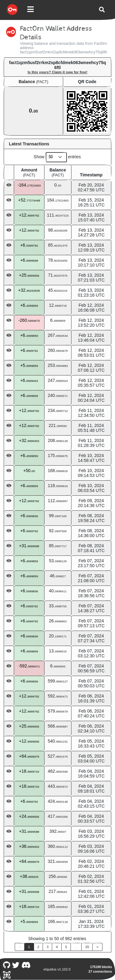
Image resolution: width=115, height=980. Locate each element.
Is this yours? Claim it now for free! (57, 72)
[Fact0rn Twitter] (16, 965)
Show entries (57, 157)
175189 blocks (101, 967)
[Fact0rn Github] (6, 965)
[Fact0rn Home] (12, 10)
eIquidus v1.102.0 (57, 969)
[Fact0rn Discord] (26, 965)
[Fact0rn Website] (7, 974)
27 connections (100, 971)
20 (87, 947)
